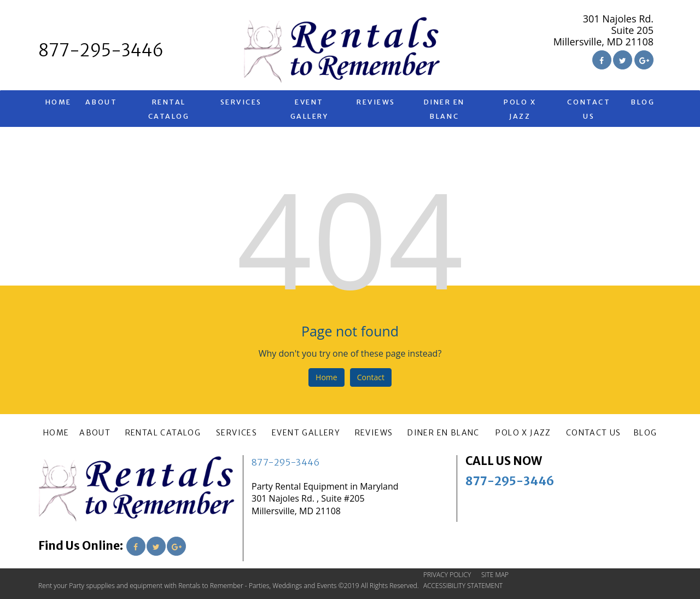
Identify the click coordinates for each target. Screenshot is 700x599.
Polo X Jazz (520, 109)
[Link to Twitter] (623, 60)
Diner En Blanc (444, 109)
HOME (59, 102)
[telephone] (101, 51)
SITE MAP (495, 575)
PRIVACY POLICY (447, 575)
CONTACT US (589, 109)
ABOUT (101, 102)
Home (326, 377)
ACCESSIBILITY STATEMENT (463, 586)
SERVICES (241, 102)
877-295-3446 (286, 462)
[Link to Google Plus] (644, 60)
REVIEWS (376, 102)
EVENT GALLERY (310, 109)
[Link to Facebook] (602, 60)
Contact (371, 377)
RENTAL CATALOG (169, 109)
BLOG (643, 102)
